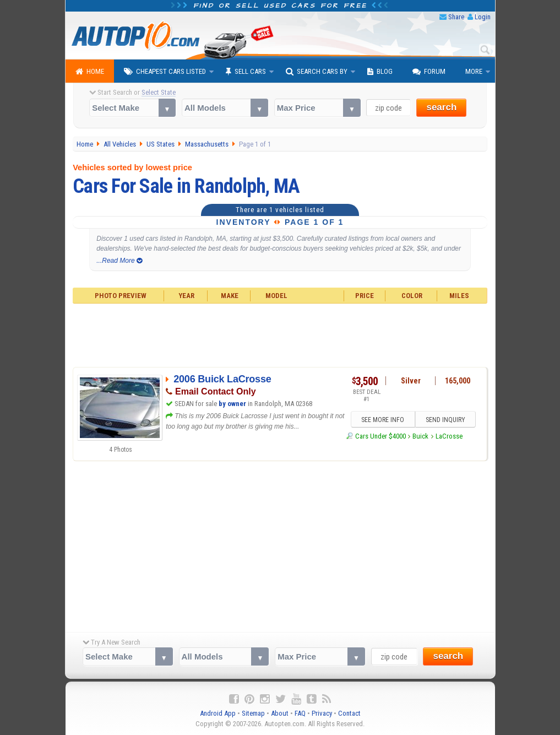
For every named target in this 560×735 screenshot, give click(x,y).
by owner (232, 404)
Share (456, 17)
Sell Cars (246, 72)
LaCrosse (449, 436)
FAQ (300, 713)
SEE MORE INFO (383, 420)
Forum (429, 72)
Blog (380, 72)
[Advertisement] (280, 334)
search (441, 107)
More (474, 71)
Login (483, 17)
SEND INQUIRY (445, 420)
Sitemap (253, 713)
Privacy (322, 713)
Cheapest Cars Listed (165, 72)
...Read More (119, 261)
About (280, 713)
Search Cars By (317, 72)
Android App (218, 713)
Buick (420, 436)
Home (90, 72)
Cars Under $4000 (380, 436)
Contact (349, 713)
